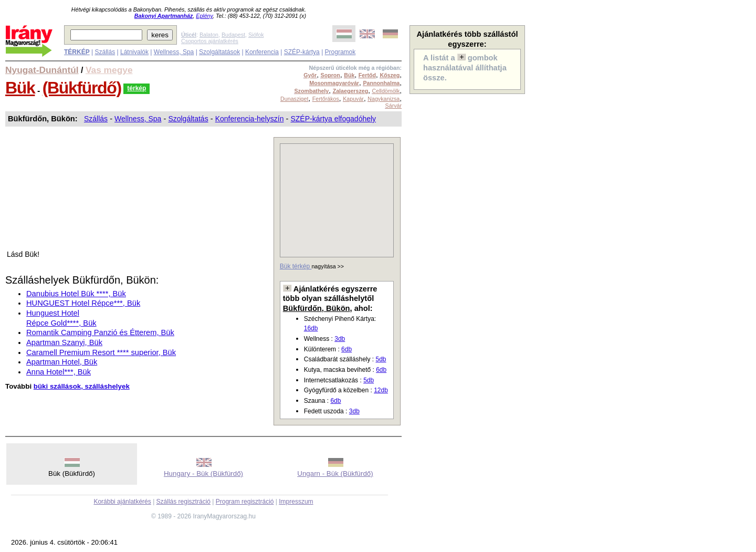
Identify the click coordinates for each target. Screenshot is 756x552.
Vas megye (109, 70)
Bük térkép (296, 266)
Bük (20, 88)
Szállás (105, 52)
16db (311, 328)
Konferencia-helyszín (250, 119)
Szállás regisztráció (183, 502)
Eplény (204, 16)
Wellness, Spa (174, 52)
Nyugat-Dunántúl (42, 70)
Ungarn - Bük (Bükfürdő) (335, 473)
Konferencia (262, 52)
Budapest (233, 35)
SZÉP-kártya (302, 52)
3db (340, 339)
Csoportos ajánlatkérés (210, 41)
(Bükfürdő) (82, 88)
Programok (340, 52)
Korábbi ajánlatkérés (122, 502)
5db (381, 359)
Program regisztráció (245, 502)
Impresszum (296, 502)
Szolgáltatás (188, 119)
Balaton (209, 35)
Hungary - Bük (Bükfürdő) (203, 473)
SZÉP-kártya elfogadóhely (333, 119)
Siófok (256, 35)
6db (346, 349)
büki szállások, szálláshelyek (82, 386)
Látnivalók (134, 52)
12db (381, 390)
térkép (136, 88)
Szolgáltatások (219, 52)
